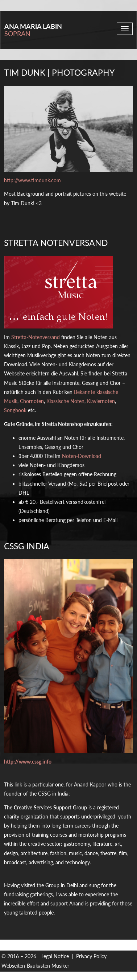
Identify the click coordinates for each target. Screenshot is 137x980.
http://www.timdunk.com (32, 180)
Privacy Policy (91, 956)
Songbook (15, 410)
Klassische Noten (65, 401)
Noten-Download (82, 456)
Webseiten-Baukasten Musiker (35, 966)
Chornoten (32, 401)
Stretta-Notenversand (36, 337)
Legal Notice (55, 956)
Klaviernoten (101, 401)
